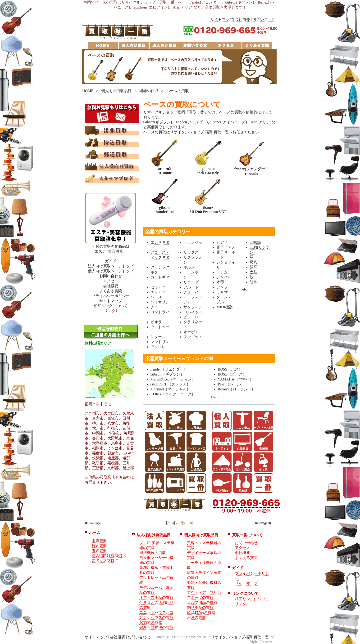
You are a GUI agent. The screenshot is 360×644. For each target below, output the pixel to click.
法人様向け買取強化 (109, 555)
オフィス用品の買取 (156, 597)
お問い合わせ (264, 19)
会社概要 (242, 19)
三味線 (255, 242)
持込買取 (99, 545)
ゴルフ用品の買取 (202, 602)
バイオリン (160, 302)
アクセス (111, 281)
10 (190, 523)
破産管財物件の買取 (156, 627)
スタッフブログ (105, 560)
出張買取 (99, 540)
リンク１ (242, 604)
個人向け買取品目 (116, 91)
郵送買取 (99, 550)
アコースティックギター (160, 257)
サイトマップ (222, 19)
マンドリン (160, 342)
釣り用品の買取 (200, 607)
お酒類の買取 (151, 622)
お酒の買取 (196, 617)
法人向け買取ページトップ (111, 266)
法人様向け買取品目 (154, 535)
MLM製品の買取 (201, 612)
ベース (156, 297)
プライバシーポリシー (111, 296)
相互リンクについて (111, 306)
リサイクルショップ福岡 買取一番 (240, 637)
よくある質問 (111, 291)
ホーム (95, 533)
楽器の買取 (149, 91)
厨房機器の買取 (153, 553)
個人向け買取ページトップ (111, 271)
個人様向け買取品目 (201, 535)
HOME (88, 91)
